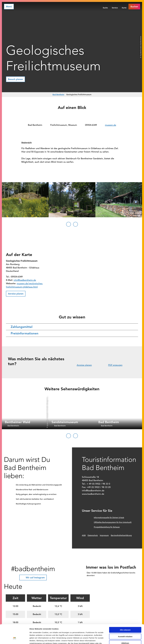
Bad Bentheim (58, 95)
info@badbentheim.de (25, 280)
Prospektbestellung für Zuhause (107, 527)
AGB (84, 535)
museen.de (111, 125)
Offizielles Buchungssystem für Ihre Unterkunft (113, 522)
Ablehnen (125, 628)
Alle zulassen (125, 614)
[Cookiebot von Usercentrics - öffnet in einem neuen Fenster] (15, 640)
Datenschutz (93, 535)
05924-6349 (91, 125)
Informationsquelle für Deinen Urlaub (109, 518)
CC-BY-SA (47, 423)
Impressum (104, 535)
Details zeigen (120, 640)
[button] (134, 7)
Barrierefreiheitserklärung (121, 535)
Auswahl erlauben (125, 621)
